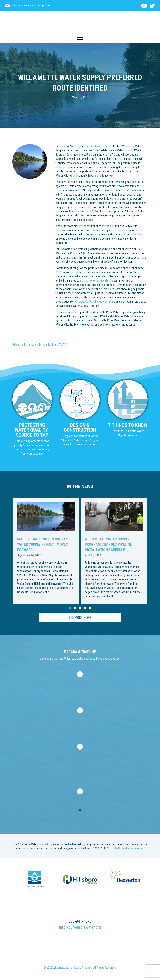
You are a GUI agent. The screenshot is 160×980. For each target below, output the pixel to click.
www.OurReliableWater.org (94, 302)
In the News (31, 345)
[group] (46, 551)
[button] (70, 608)
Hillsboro (18, 345)
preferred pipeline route (99, 146)
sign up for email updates (95, 280)
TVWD (63, 345)
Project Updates (49, 345)
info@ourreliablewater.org (128, 848)
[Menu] (80, 38)
